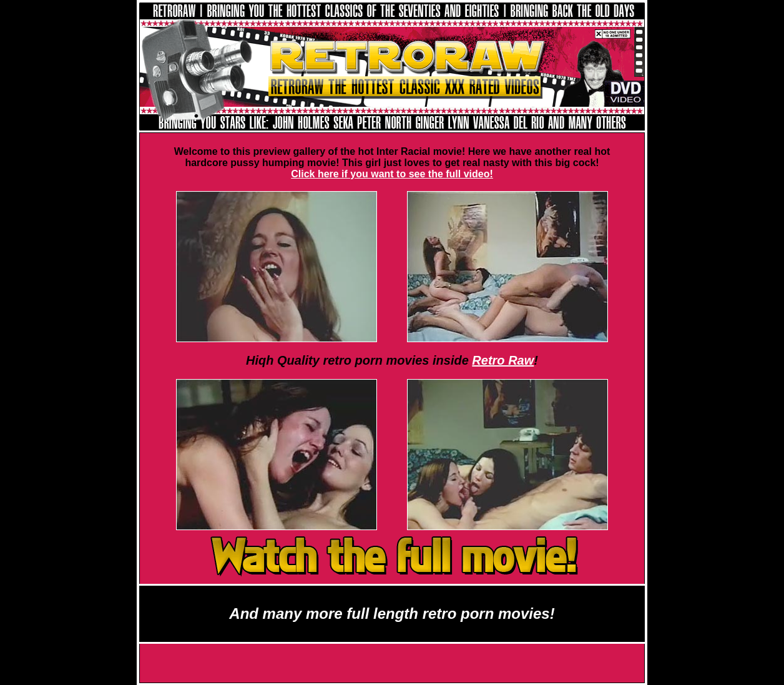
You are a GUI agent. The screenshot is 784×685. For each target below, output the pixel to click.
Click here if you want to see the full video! (392, 174)
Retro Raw (503, 360)
